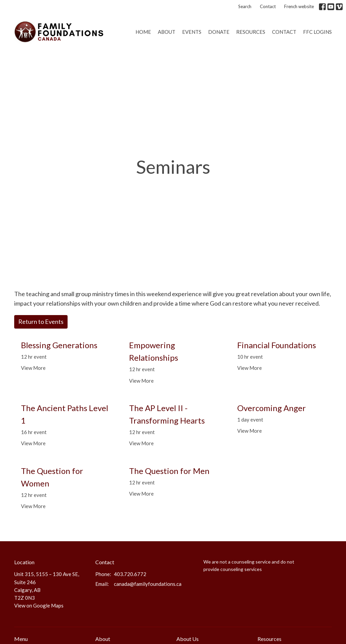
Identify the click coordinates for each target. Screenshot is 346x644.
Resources (251, 32)
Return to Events (41, 321)
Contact (268, 6)
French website (299, 6)
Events (192, 32)
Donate (219, 32)
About (167, 32)
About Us (188, 639)
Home (143, 32)
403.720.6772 (130, 574)
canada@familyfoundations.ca (148, 584)
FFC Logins (317, 32)
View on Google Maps (39, 605)
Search (245, 6)
